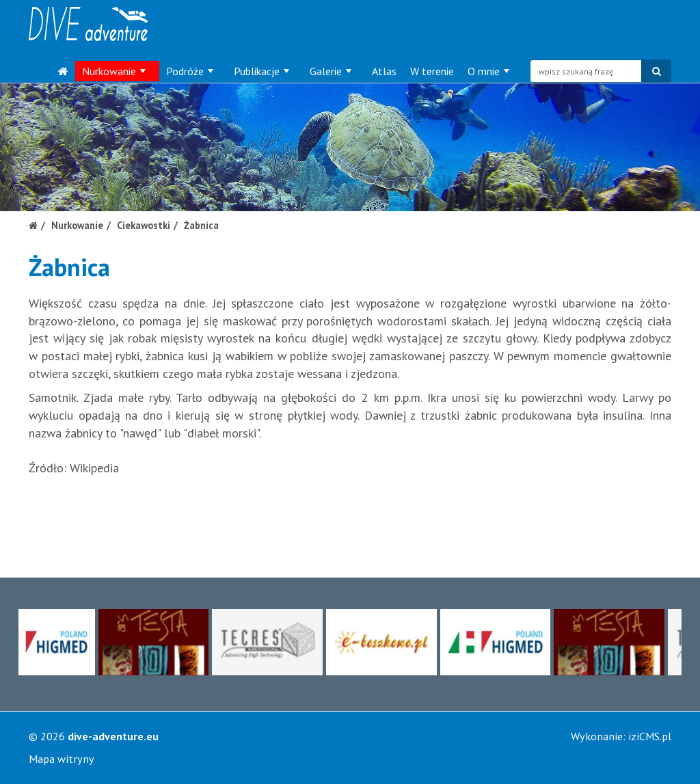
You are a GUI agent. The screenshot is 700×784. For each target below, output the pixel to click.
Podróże (190, 71)
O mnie (488, 71)
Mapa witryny (62, 759)
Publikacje (261, 71)
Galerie (331, 71)
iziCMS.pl (650, 736)
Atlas (384, 71)
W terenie (432, 71)
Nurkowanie (114, 71)
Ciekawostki (144, 225)
